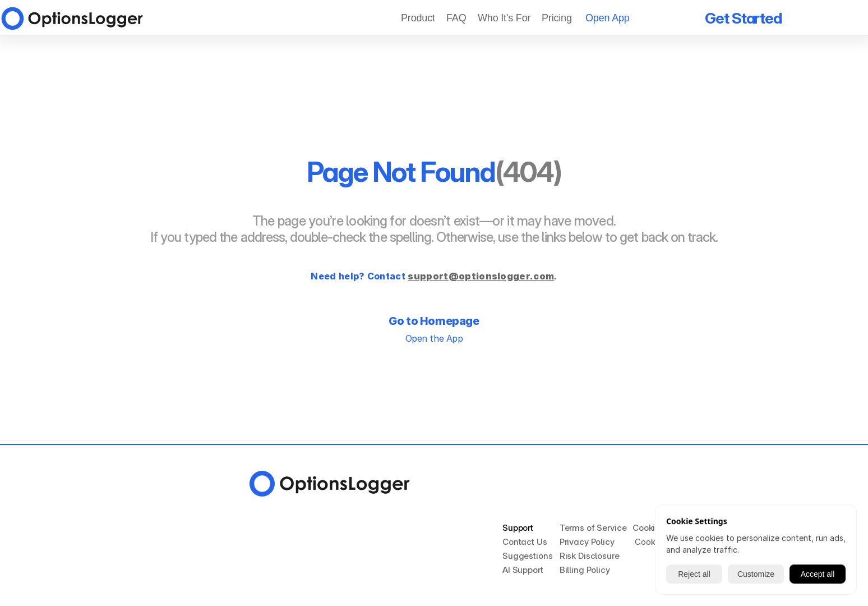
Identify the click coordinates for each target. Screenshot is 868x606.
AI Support (523, 570)
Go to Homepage (434, 321)
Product (418, 18)
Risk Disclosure (590, 556)
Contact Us (525, 542)
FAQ (456, 18)
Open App (608, 18)
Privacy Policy (587, 542)
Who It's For (504, 18)
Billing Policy (585, 570)
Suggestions (527, 556)
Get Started (743, 18)
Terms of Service (593, 528)
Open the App (434, 338)
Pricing (558, 18)
